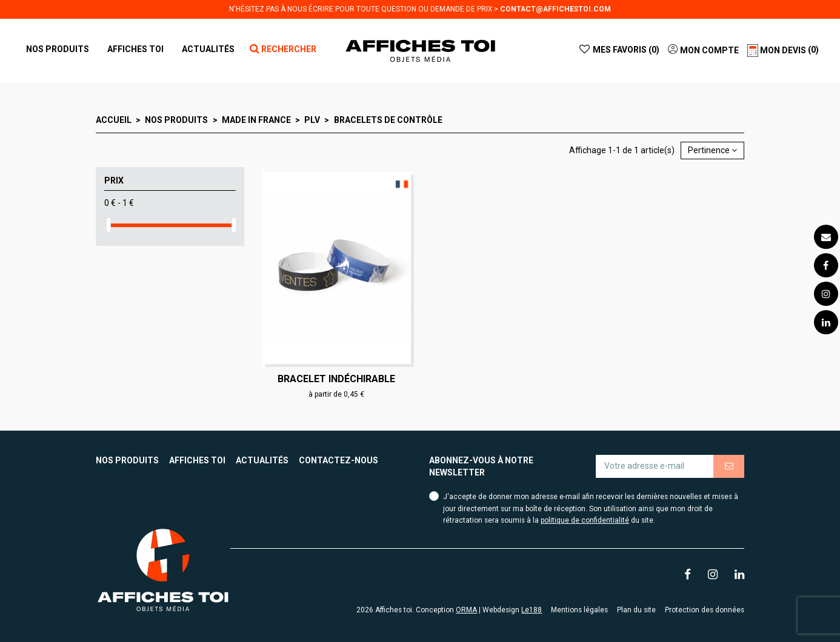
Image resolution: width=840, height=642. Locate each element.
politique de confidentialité (585, 520)
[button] (135, 49)
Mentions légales (579, 610)
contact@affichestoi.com (555, 9)
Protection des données (705, 610)
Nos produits (127, 460)
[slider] (108, 225)
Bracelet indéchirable (336, 379)
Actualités (262, 460)
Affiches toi (197, 460)
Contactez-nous (338, 460)
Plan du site (636, 610)
